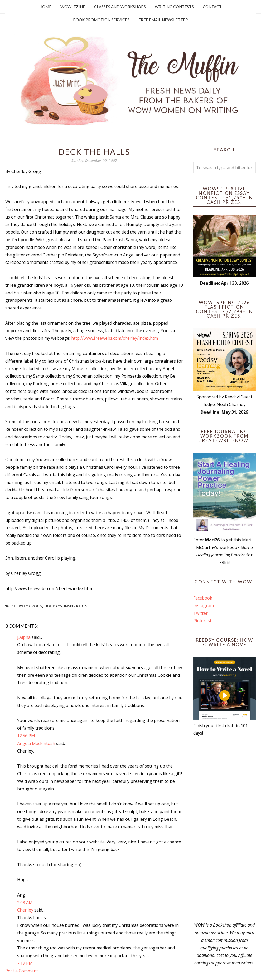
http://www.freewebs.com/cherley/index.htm (115, 338)
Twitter (200, 613)
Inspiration (76, 606)
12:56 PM (26, 736)
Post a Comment (22, 971)
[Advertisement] (225, 829)
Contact (212, 7)
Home (45, 7)
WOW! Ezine (73, 7)
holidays (53, 606)
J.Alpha (24, 637)
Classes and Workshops (120, 7)
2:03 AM (25, 903)
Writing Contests (174, 7)
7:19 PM (25, 963)
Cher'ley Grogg (27, 606)
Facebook (203, 598)
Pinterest (202, 621)
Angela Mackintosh (36, 743)
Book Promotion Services (101, 20)
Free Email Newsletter (163, 20)
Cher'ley (25, 910)
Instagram (204, 606)
